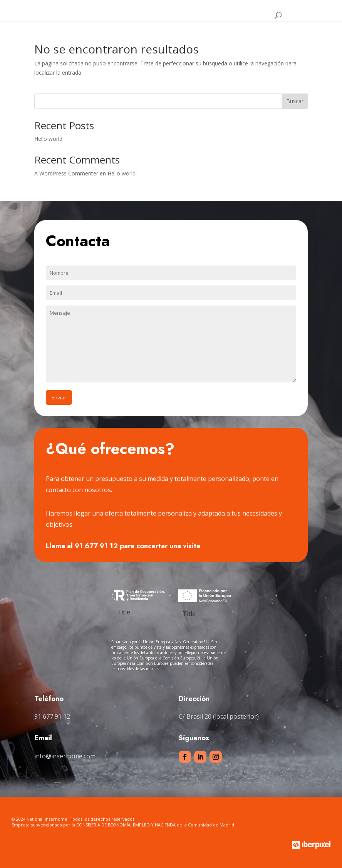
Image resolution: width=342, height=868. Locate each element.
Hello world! (49, 139)
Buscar (295, 101)
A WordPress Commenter (66, 173)
